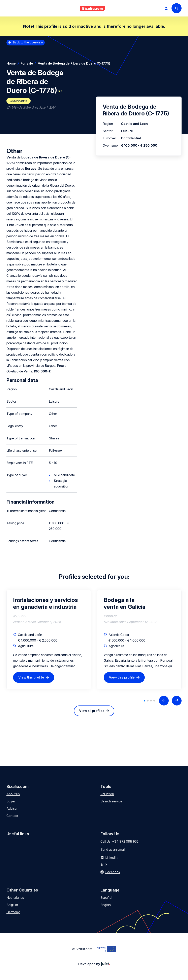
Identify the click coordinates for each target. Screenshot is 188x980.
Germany (13, 912)
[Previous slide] (164, 701)
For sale (27, 63)
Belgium (12, 905)
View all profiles (92, 711)
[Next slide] (177, 701)
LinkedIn (111, 858)
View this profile (31, 677)
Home (11, 63)
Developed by (94, 964)
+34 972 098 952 (125, 841)
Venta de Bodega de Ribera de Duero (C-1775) (74, 63)
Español (106, 898)
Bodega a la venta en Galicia (125, 603)
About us (13, 794)
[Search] (177, 8)
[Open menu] (8, 8)
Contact (12, 816)
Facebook (113, 872)
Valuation (107, 794)
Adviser (12, 808)
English (106, 905)
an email (119, 849)
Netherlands (15, 898)
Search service (111, 801)
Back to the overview (28, 42)
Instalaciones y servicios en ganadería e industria (45, 603)
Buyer (11, 801)
